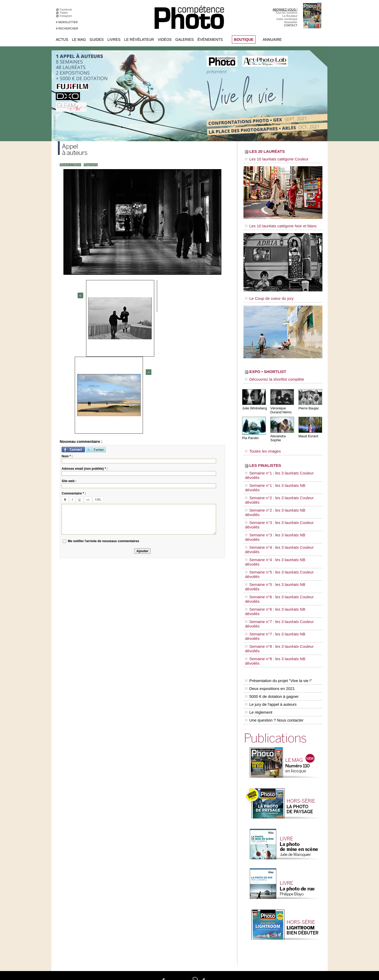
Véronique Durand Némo (280, 402)
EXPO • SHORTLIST (282, 366)
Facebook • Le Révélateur (130, 860)
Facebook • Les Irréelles (129, 864)
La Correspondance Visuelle (184, 875)
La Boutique (290, 16)
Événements (210, 40)
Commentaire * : (74, 372)
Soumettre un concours (285, 903)
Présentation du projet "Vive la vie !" (277, 550)
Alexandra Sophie (283, 428)
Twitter (65, 13)
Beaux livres (278, 875)
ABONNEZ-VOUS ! (285, 9)
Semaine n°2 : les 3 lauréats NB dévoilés (276, 475)
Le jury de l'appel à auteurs (270, 566)
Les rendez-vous (281, 871)
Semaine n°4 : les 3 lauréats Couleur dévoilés (279, 490)
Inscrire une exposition (285, 895)
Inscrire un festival (282, 899)
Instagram (67, 16)
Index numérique (287, 19)
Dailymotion (122, 891)
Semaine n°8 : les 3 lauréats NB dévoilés (276, 535)
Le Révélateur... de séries (286, 868)
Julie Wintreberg (254, 400)
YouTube (120, 887)
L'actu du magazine (283, 860)
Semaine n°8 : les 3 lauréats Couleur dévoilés (279, 530)
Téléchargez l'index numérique (81, 864)
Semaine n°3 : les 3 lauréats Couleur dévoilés (279, 480)
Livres (114, 40)
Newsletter (291, 22)
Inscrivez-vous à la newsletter (81, 868)
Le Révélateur (139, 40)
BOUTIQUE (244, 40)
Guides (97, 40)
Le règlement (258, 572)
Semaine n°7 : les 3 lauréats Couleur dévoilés (279, 520)
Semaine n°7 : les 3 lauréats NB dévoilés (276, 525)
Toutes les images (260, 439)
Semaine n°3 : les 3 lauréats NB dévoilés (276, 485)
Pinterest (120, 879)
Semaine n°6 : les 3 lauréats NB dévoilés (276, 515)
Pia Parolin (250, 429)
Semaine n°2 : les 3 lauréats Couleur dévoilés (279, 470)
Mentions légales (73, 875)
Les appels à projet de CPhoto (185, 860)
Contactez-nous (72, 871)
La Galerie (173, 868)
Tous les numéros (286, 13)
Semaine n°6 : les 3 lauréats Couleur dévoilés (279, 510)
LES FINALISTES (278, 452)
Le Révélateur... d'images (286, 864)
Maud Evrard (308, 428)
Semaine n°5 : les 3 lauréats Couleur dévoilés (279, 500)
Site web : (69, 360)
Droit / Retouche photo (285, 931)
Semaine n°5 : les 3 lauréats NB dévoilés (276, 505)
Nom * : (67, 335)
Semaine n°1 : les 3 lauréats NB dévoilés (276, 465)
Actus (62, 40)
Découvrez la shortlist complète (269, 373)
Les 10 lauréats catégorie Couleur (271, 159)
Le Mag (79, 40)
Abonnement (278, 923)
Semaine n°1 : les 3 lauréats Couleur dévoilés (279, 460)
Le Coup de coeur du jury (265, 293)
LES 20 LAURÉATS (281, 152)
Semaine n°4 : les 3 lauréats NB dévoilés (276, 495)
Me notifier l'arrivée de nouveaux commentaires (104, 420)
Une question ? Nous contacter (273, 577)
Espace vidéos (175, 887)
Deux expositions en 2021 (269, 555)
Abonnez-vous (71, 856)
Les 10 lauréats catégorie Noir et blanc (274, 223)
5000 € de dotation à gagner (270, 561)
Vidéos (165, 40)
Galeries (184, 40)
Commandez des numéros (79, 860)
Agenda (171, 879)
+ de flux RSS (279, 883)
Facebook (67, 9)
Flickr (118, 883)
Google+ (120, 871)
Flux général (278, 856)
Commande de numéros (286, 919)
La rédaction (278, 927)
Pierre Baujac (308, 400)
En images (173, 864)
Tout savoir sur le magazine (183, 856)
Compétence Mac (230, 856)
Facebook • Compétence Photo (134, 856)
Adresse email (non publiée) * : (85, 347)
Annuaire (272, 40)
